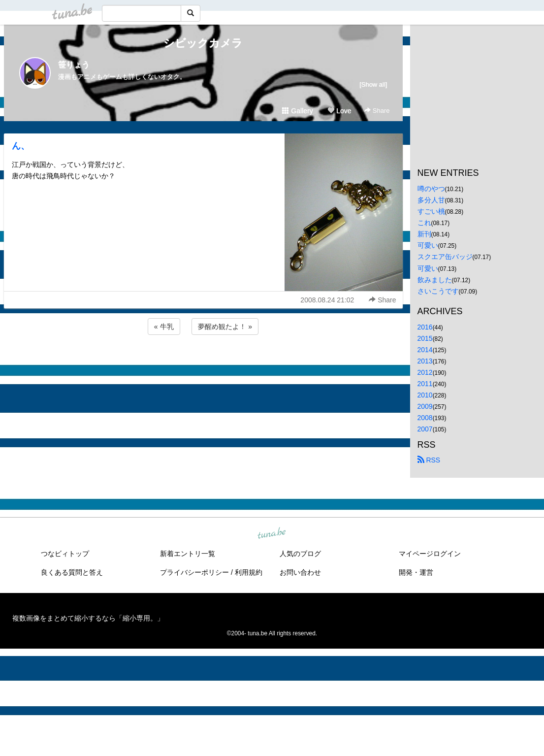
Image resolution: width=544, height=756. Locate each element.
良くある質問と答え (72, 572)
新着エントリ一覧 (188, 554)
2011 (425, 384)
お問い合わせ (300, 572)
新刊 (424, 234)
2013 (425, 361)
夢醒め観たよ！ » (225, 327)
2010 (425, 395)
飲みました (435, 280)
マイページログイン (430, 554)
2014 (425, 350)
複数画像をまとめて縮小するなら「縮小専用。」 (88, 618)
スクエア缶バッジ (445, 257)
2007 (425, 429)
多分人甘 (431, 200)
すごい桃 (431, 211)
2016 (425, 327)
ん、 (21, 146)
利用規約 (249, 572)
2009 (425, 406)
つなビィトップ (65, 554)
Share (377, 111)
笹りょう (74, 65)
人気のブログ (300, 554)
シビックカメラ (203, 43)
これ (424, 223)
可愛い (428, 245)
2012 (425, 372)
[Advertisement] (203, 363)
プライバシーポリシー (194, 572)
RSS (429, 460)
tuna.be (272, 533)
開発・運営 (416, 572)
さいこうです (438, 291)
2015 (425, 338)
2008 (425, 418)
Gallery (297, 111)
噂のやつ (431, 189)
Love (339, 111)
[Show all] (373, 84)
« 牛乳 (164, 327)
